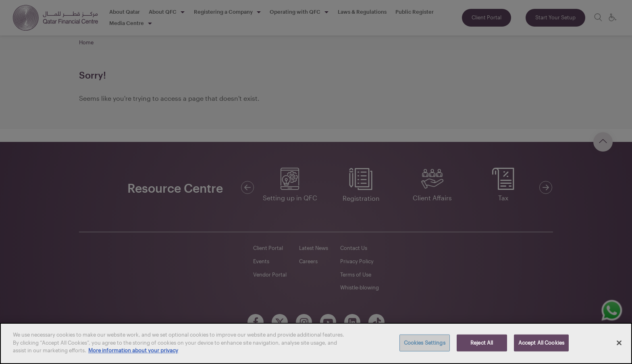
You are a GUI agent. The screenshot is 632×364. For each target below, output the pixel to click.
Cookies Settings (425, 343)
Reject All (482, 343)
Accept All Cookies (541, 343)
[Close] (619, 343)
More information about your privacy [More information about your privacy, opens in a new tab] (133, 350)
